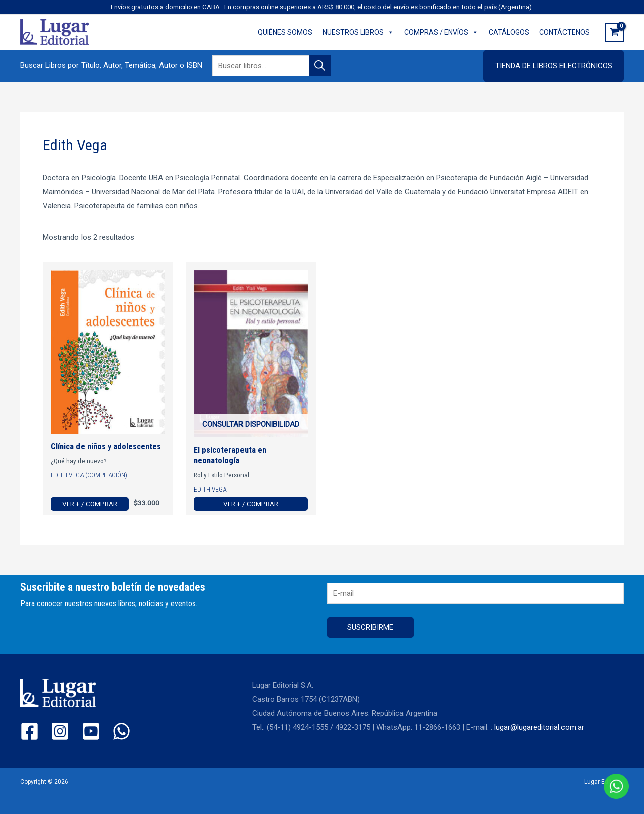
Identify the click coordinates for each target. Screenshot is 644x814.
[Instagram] (60, 731)
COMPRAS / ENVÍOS (441, 32)
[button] (553, 66)
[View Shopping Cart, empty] (614, 32)
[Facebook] (29, 731)
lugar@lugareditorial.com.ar (539, 727)
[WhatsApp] (122, 731)
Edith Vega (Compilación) (89, 475)
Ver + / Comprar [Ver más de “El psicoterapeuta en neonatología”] (251, 504)
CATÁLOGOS (509, 32)
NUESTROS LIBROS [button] (358, 32)
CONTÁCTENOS (565, 32)
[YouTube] (91, 731)
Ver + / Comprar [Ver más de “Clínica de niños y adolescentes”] (90, 504)
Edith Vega (210, 489)
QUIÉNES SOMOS (285, 32)
